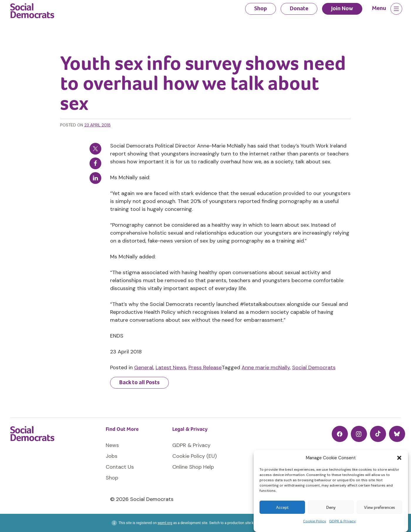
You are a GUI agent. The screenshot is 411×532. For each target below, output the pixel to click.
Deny (331, 507)
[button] (399, 458)
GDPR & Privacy (342, 521)
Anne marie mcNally (266, 367)
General (144, 367)
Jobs (112, 456)
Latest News (171, 367)
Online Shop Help (193, 467)
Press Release (205, 367)
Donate (299, 8)
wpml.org (165, 523)
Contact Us (120, 467)
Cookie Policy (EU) (194, 456)
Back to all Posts (139, 382)
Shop (261, 8)
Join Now (342, 8)
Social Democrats (314, 367)
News (112, 445)
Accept (282, 507)
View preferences (379, 507)
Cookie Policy (315, 521)
